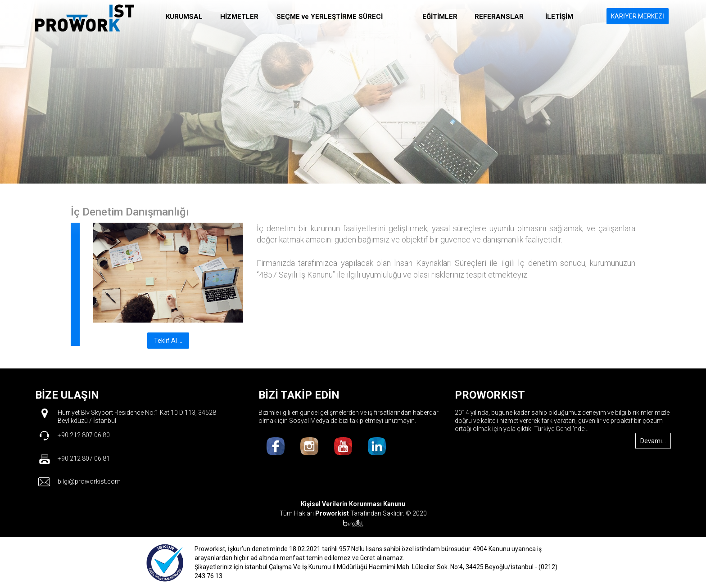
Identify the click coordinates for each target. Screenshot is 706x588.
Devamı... (653, 441)
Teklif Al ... (168, 341)
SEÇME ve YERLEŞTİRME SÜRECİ (330, 17)
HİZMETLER (239, 17)
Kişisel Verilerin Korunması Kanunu (353, 504)
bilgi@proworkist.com (89, 481)
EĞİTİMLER (440, 17)
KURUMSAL (184, 17)
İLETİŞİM (559, 17)
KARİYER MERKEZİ (638, 16)
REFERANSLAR (499, 17)
